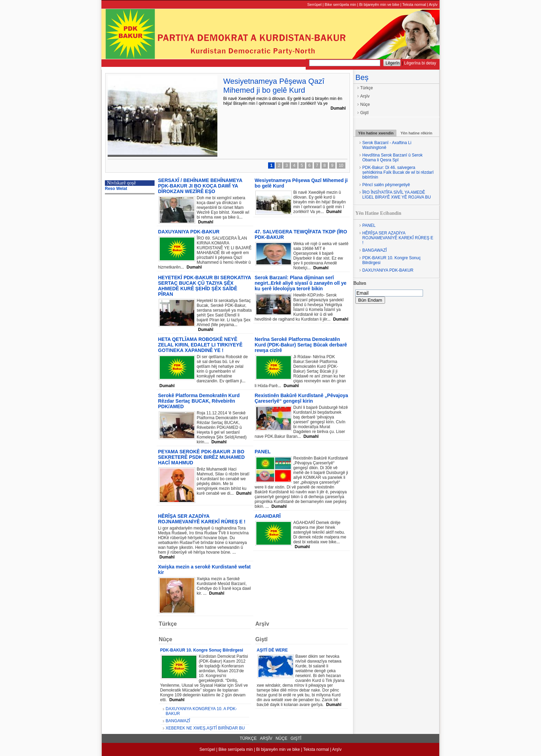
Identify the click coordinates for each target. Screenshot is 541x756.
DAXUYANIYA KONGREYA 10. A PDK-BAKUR (201, 711)
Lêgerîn (392, 63)
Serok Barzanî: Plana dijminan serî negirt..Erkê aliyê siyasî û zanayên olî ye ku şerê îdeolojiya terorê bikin (301, 283)
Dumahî (338, 108)
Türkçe (367, 88)
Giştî (365, 113)
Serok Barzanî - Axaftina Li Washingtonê (387, 145)
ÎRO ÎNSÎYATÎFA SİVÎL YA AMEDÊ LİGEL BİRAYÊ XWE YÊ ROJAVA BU (397, 195)
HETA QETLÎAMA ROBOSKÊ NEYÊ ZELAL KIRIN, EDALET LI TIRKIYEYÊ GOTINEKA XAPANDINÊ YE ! (200, 345)
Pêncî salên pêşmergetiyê (386, 185)
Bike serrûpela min (340, 4)
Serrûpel (314, 4)
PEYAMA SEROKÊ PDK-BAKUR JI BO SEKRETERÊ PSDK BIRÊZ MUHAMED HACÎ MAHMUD (201, 457)
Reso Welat (116, 189)
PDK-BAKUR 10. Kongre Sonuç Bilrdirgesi (391, 260)
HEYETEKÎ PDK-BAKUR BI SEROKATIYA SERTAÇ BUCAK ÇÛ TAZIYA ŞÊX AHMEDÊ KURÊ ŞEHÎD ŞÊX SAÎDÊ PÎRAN (204, 286)
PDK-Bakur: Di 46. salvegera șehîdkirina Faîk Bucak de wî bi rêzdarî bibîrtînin (398, 172)
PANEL (369, 225)
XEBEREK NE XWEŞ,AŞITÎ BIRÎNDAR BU (205, 728)
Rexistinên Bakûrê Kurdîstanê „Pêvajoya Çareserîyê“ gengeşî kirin (301, 398)
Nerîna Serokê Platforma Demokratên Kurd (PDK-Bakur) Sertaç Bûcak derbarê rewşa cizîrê (301, 345)
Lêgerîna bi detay (420, 63)
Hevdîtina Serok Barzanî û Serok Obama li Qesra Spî (392, 158)
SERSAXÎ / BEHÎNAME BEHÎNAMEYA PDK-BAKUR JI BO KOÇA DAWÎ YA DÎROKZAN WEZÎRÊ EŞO (200, 186)
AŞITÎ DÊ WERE (272, 650)
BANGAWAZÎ (375, 250)
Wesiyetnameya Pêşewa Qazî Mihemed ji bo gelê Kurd (274, 86)
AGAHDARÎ (268, 516)
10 (341, 165)
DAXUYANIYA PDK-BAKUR (388, 270)
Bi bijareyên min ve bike (379, 4)
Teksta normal (414, 4)
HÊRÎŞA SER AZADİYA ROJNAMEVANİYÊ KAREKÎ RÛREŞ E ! (398, 238)
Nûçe (365, 104)
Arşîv (433, 4)
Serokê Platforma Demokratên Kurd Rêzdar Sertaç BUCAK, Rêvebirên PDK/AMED (199, 401)
